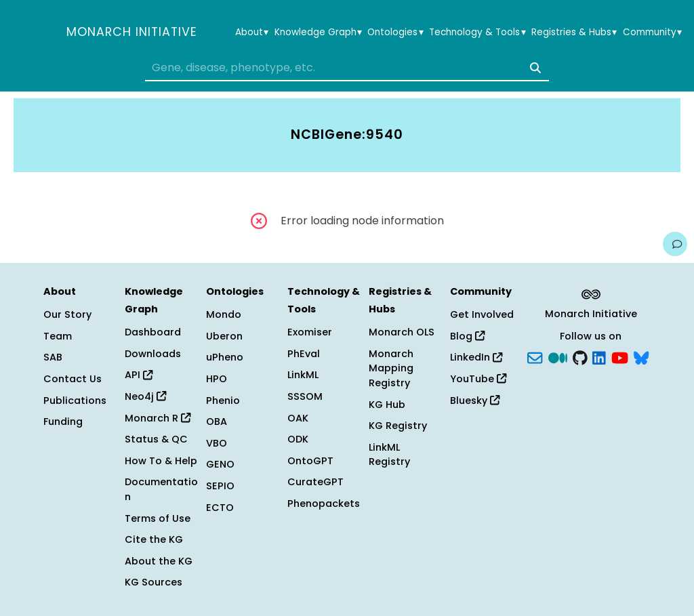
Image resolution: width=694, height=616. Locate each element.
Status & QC (156, 439)
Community (652, 33)
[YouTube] (620, 356)
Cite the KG (154, 539)
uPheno (225, 357)
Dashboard (153, 332)
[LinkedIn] (599, 356)
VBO (217, 443)
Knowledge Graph (318, 33)
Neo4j (145, 396)
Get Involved (482, 314)
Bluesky (475, 401)
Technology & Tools (477, 33)
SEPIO (220, 486)
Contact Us (73, 379)
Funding (63, 422)
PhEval (304, 354)
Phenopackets (324, 504)
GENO (220, 464)
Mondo (224, 314)
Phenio (223, 401)
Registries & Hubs (574, 33)
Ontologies (395, 33)
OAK (298, 418)
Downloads (153, 354)
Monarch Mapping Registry (391, 368)
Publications (75, 401)
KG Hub (387, 405)
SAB (53, 357)
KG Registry (398, 426)
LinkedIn (476, 357)
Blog (467, 336)
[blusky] (641, 356)
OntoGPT (310, 461)
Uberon (224, 336)
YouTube (478, 379)
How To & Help (161, 461)
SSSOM (305, 396)
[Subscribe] (535, 356)
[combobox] (347, 68)
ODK (298, 439)
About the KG (159, 561)
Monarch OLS (402, 332)
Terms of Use (158, 518)
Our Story (67, 314)
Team (58, 336)
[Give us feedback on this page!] (675, 244)
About (252, 33)
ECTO (220, 508)
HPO (217, 379)
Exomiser (310, 332)
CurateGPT (315, 482)
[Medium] (558, 356)
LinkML (303, 375)
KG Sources (154, 582)
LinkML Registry (389, 455)
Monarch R (158, 418)
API (139, 375)
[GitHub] (580, 356)
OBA (217, 422)
